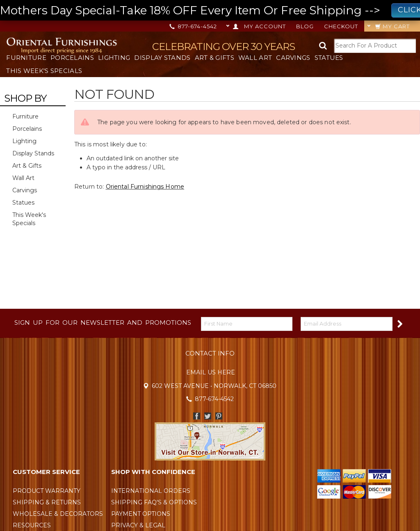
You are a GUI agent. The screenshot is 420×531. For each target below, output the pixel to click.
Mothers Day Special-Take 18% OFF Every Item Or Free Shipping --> (210, 10)
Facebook (197, 416)
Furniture (26, 58)
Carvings (293, 58)
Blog (305, 26)
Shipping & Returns (47, 502)
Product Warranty (47, 491)
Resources (32, 525)
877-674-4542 (194, 26)
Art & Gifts (215, 58)
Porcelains (72, 58)
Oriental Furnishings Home (145, 187)
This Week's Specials (44, 71)
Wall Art (255, 58)
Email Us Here (211, 372)
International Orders (151, 491)
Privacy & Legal (138, 525)
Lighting (114, 58)
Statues (329, 58)
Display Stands (162, 58)
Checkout (341, 26)
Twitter (208, 416)
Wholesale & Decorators (58, 514)
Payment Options (141, 514)
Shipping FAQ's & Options (154, 502)
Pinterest (219, 416)
